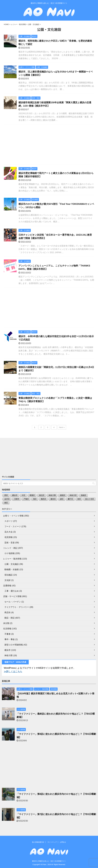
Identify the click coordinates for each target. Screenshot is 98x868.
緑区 (62, 499)
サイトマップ (52, 842)
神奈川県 (52, 495)
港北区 (42, 495)
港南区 (84, 495)
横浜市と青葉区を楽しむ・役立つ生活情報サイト (49, 861)
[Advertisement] (49, 145)
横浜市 (15, 495)
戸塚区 (26, 499)
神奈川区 (73, 495)
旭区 (35, 499)
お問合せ (63, 842)
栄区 (79, 499)
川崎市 (17, 499)
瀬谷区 (53, 499)
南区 (6, 503)
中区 (23, 495)
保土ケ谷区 (90, 499)
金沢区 (7, 499)
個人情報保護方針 (38, 842)
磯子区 (70, 499)
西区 (6, 495)
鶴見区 (44, 499)
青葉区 (32, 495)
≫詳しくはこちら (13, 672)
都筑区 (63, 495)
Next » (62, 427)
